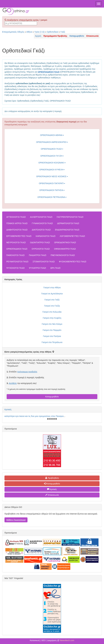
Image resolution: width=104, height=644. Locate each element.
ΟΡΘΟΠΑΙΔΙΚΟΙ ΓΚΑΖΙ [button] (17, 249)
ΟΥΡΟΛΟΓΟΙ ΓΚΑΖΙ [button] (41, 249)
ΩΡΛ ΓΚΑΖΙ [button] (55, 268)
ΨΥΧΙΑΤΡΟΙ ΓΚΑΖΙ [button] (37, 268)
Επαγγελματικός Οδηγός (13, 32)
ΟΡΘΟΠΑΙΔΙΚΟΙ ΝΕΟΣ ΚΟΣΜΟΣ (52, 176)
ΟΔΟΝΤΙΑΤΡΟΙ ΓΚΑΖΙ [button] (40, 242)
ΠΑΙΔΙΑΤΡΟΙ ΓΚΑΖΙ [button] (38, 255)
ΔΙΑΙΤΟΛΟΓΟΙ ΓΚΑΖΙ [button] (41, 230)
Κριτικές (8, 409)
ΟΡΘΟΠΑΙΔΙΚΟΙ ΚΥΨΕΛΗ (52, 170)
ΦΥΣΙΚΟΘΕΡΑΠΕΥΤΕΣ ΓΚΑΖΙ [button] (73, 262)
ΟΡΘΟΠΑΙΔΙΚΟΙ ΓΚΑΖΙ (52, 149)
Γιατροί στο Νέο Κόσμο (52, 324)
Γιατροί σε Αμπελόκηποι (52, 294)
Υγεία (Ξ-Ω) (39, 32)
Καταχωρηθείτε (52, 397)
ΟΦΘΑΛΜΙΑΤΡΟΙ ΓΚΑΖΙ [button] (65, 249)
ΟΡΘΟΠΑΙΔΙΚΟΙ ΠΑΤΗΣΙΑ (52, 190)
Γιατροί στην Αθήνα (52, 288)
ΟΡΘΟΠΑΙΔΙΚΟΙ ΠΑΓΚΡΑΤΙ (52, 183)
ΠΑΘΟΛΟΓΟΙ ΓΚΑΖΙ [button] (15, 255)
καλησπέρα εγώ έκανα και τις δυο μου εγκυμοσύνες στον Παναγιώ (34, 416)
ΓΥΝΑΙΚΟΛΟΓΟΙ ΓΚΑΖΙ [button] (42, 223)
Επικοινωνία (52, 495)
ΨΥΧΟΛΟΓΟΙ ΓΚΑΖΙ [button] (15, 268)
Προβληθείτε (52, 478)
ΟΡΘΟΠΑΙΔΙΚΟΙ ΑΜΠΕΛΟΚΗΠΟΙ (52, 142)
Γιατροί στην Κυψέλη (52, 318)
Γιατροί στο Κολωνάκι (52, 312)
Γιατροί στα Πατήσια (52, 336)
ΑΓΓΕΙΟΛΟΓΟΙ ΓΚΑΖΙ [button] (16, 217)
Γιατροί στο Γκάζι (52, 300)
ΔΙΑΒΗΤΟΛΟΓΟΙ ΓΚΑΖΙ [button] (17, 230)
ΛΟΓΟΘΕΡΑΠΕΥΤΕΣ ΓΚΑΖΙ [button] (72, 236)
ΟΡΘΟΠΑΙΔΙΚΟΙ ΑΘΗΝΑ (52, 135)
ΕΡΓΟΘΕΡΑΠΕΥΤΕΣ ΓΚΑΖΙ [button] (19, 236)
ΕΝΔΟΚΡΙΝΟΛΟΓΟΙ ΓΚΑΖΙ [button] (67, 230)
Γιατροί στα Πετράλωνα (52, 342)
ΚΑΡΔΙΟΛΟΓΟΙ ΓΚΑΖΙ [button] (46, 236)
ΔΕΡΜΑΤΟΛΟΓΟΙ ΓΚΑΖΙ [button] (68, 223)
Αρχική (38, 36)
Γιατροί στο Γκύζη (52, 306)
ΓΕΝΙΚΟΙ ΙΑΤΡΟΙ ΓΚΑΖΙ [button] (17, 223)
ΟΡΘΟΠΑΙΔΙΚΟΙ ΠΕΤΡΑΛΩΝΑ (52, 197)
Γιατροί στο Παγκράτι (52, 330)
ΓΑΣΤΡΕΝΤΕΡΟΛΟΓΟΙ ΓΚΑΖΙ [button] (70, 217)
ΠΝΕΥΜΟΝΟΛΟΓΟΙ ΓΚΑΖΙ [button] (63, 255)
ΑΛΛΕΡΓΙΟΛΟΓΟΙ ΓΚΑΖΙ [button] (41, 217)
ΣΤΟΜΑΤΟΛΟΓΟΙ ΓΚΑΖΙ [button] (44, 262)
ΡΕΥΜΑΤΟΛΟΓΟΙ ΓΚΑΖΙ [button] (17, 262)
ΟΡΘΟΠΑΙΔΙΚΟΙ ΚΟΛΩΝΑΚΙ (52, 163)
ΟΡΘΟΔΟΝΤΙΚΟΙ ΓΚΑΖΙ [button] (65, 242)
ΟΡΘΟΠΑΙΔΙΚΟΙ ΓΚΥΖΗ (52, 156)
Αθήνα (29, 32)
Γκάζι (63, 32)
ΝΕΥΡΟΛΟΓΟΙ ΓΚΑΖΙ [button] (16, 242)
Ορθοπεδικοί (52, 32)
